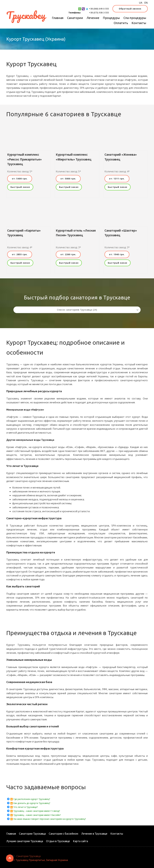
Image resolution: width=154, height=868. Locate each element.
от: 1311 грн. (117, 179)
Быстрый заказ (20, 187)
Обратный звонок (130, 9)
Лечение (93, 18)
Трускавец (26, 15)
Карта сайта (80, 841)
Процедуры (111, 18)
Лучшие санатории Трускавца (25, 841)
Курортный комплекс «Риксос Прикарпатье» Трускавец (24, 159)
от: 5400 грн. (20, 179)
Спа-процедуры (135, 18)
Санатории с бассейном (63, 834)
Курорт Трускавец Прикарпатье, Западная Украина (37, 860)
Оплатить (121, 23)
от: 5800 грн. (68, 179)
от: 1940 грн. (117, 254)
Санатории (75, 18)
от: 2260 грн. (68, 254)
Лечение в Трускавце (94, 834)
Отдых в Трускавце (58, 841)
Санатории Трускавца (32, 834)
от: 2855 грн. (20, 254)
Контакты (139, 23)
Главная (58, 18)
